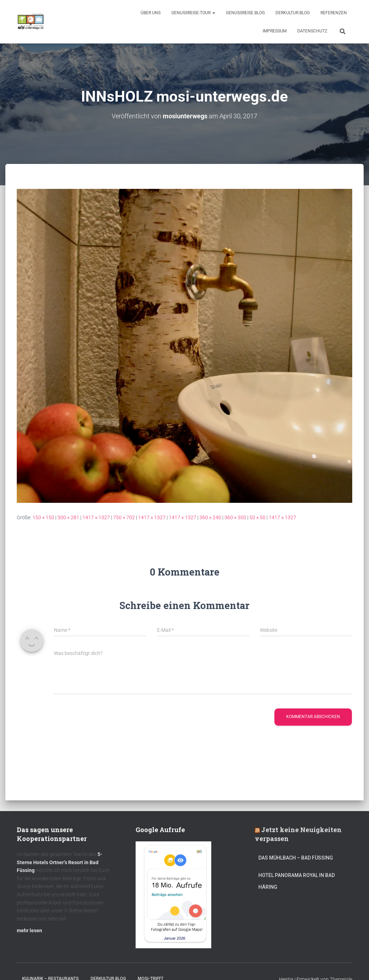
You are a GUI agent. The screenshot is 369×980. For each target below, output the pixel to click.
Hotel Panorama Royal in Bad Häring (297, 881)
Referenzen (334, 13)
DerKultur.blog (293, 13)
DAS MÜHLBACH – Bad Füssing (296, 858)
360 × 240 (210, 517)
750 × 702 (124, 517)
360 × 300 (235, 517)
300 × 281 (68, 517)
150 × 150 (43, 517)
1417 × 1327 (96, 517)
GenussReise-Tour (193, 13)
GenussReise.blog (245, 13)
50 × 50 (257, 517)
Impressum (275, 31)
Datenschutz (312, 31)
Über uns (151, 13)
